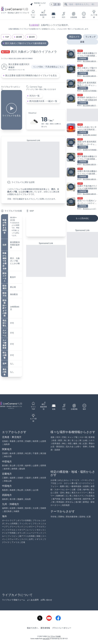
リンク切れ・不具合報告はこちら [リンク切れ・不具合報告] (48, 67)
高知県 (28, 499)
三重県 (5, 478)
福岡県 (5, 508)
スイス (24, 539)
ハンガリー (30, 527)
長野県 (43, 466)
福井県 (28, 466)
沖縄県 (16, 511)
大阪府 (28, 478)
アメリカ (15, 542)
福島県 (7, 444)
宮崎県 (43, 508)
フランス (36, 523)
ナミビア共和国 (9, 533)
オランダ (21, 533)
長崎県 (20, 508)
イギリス (38, 539)
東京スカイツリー (79, 493)
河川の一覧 (34, 96)
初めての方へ (33, 628)
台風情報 (74, 15)
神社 (64, 443)
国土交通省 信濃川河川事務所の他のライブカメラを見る (31, 75)
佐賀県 (13, 508)
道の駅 (78, 502)
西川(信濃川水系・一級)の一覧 (43, 101)
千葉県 (36, 453)
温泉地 (82, 517)
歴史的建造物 (72, 517)
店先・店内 (59, 493)
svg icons (46, 639)
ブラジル (36, 520)
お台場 (53, 480)
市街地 (53, 517)
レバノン (31, 530)
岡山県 (20, 490)
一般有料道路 (75, 486)
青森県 (13, 441)
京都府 (20, 478)
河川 (64, 15)
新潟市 (32, 37)
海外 (84, 15)
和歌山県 (8, 481)
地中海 (86, 490)
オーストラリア (9, 520)
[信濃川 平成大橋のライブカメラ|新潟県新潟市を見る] (82, 189)
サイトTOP (33, 14)
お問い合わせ (46, 600)
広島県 (28, 490)
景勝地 (61, 517)
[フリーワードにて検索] (66, 4)
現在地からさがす (38, 4)
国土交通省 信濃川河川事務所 (23, 58)
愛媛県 (20, 499)
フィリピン (13, 536)
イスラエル (11, 530)
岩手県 (20, 441)
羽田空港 (77, 499)
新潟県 (19, 37)
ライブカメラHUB (54, 636)
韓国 (38, 536)
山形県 (43, 441)
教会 (68, 493)
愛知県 (22, 469)
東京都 (43, 453)
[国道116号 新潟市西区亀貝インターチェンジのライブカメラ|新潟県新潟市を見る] (82, 85)
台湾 (31, 539)
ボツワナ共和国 (24, 520)
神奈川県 (8, 456)
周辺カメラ (74, 37)
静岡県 (14, 469)
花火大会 (70, 447)
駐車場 (92, 437)
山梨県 (36, 466)
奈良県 (43, 478)
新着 (82, 42)
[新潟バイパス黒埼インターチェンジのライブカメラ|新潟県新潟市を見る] (82, 203)
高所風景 (66, 505)
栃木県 (13, 453)
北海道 (5, 441)
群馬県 (20, 453)
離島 (75, 443)
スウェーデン (14, 539)
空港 (64, 437)
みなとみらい (64, 480)
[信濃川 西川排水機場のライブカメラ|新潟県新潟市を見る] (82, 174)
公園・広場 (76, 490)
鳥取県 (5, 490)
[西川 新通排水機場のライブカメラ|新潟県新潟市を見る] (82, 159)
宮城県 (28, 441)
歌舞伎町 (60, 496)
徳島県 (5, 499)
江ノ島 (69, 496)
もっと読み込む (82, 218)
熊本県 (28, 508)
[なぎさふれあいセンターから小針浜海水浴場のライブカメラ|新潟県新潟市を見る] (82, 130)
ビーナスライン (86, 483)
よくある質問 (33, 600)
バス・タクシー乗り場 (68, 483)
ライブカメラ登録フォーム (14, 600)
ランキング (90, 37)
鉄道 (54, 440)
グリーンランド (16, 527)
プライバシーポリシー (62, 628)
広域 (23, 542)
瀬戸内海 (56, 499)
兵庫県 (36, 478)
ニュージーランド (35, 533)
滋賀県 (13, 478)
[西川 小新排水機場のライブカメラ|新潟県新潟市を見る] (82, 56)
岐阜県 (7, 469)
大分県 (36, 508)
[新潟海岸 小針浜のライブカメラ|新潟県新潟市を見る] (82, 100)
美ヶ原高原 (67, 499)
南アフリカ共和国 (27, 536)
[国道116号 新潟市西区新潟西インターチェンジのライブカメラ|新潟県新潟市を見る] (82, 144)
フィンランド (25, 523)
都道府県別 (43, 14)
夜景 (60, 440)
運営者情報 (45, 628)
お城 (85, 440)
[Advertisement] (33, 160)
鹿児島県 (8, 511)
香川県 (13, 499)
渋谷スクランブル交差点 (84, 496)
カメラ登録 (94, 14)
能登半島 (87, 499)
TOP (7, 37)
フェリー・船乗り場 (59, 486)
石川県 (20, 466)
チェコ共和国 (12, 523)
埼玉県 (28, 453)
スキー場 (83, 437)
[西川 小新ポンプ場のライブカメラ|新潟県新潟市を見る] (82, 71)
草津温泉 (60, 502)
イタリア (21, 530)
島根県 (13, 490)
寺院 (70, 443)
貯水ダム (70, 502)
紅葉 (85, 443)
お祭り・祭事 (81, 447)
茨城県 (5, 453)
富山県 (13, 466)
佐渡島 (86, 486)
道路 (53, 15)
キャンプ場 (73, 437)
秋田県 (36, 441)
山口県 (36, 490)
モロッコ (40, 530)
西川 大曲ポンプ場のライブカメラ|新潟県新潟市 (26, 43)
